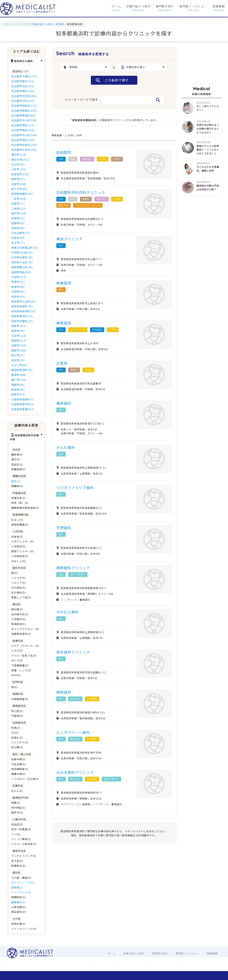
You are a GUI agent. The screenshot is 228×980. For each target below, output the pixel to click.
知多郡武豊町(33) (22, 321)
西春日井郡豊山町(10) (25, 248)
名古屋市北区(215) (23, 86)
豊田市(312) (19, 341)
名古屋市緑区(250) (23, 140)
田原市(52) (18, 394)
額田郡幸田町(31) (22, 370)
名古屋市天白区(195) (24, 150)
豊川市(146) (19, 380)
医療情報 (219, 6)
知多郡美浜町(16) (22, 316)
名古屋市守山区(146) (24, 135)
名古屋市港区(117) (23, 125)
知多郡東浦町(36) (22, 306)
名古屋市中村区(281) (24, 96)
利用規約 (107, 965)
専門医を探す (165, 6)
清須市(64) (18, 228)
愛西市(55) (18, 223)
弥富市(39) (18, 238)
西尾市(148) (19, 350)
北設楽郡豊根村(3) (23, 409)
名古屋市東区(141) (23, 81)
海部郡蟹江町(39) (22, 267)
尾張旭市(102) (20, 174)
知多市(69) (18, 297)
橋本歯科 (64, 403)
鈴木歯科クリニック (73, 652)
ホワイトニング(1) (23, 882)
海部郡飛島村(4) (21, 272)
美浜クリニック (69, 239)
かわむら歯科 (68, 612)
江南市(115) (19, 209)
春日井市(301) (20, 160)
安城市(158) (19, 345)
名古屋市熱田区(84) (23, 115)
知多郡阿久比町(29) (23, 301)
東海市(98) (18, 287)
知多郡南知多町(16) (23, 311)
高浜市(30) (18, 360)
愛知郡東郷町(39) (22, 194)
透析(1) (16, 481)
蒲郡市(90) (18, 385)
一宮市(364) (19, 199)
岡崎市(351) (19, 326)
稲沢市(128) (19, 213)
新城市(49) (18, 389)
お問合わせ (82, 965)
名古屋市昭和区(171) (24, 106)
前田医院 (64, 152)
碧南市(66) (18, 331)
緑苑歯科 (64, 692)
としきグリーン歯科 (73, 732)
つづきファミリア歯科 (75, 487)
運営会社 (19, 965)
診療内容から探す (138, 6)
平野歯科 (64, 528)
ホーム (117, 6)
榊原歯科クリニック (73, 568)
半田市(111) (19, 277)
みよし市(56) (19, 365)
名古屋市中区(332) (23, 101)
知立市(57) (18, 355)
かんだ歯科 (66, 447)
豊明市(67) (18, 179)
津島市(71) (18, 204)
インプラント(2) (21, 892)
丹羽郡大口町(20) (22, 252)
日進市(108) (19, 184)
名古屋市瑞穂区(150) (24, 111)
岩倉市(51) (18, 218)
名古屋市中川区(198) (24, 120)
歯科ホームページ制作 (165, 965)
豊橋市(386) (19, 375)
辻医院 (62, 363)
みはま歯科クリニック (75, 772)
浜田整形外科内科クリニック (81, 192)
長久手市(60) (19, 189)
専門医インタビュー (193, 6)
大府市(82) (18, 292)
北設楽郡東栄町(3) (23, 404)
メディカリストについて (51, 965)
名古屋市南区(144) (23, 130)
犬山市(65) (18, 164)
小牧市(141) (19, 169)
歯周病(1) (17, 887)
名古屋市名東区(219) (24, 145)
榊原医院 (64, 323)
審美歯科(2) (19, 902)
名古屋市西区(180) (23, 91)
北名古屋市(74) (21, 233)
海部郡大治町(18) (22, 262)
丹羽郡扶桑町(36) (22, 257)
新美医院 (64, 283)
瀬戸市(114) (19, 155)
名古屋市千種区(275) (24, 76)
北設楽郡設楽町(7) (23, 399)
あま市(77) (18, 243)
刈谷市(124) (19, 336)
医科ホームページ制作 (135, 965)
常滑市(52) (18, 282)
